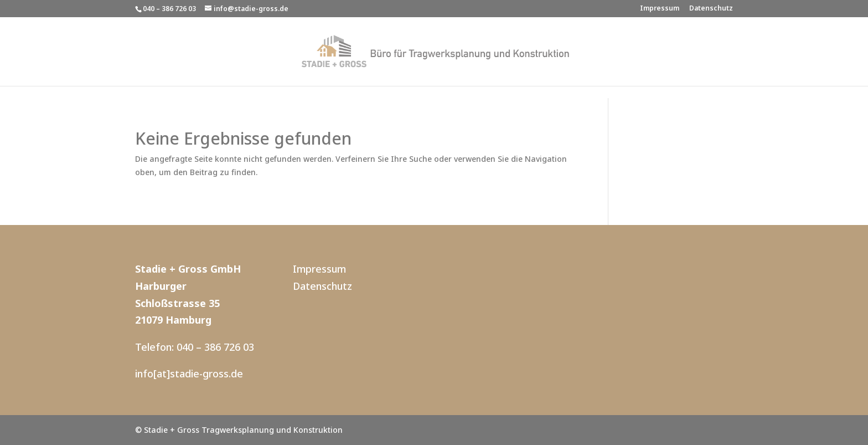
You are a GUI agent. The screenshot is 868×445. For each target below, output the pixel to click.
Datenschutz (711, 9)
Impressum (660, 9)
